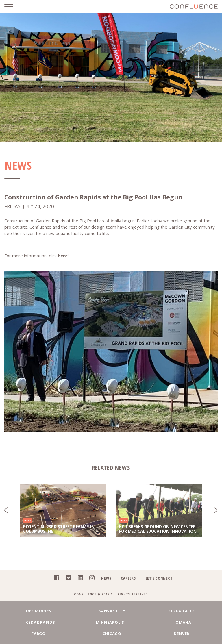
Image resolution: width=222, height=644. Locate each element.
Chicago (111, 634)
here (63, 256)
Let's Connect (159, 578)
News (106, 578)
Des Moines (42, 611)
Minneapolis (111, 622)
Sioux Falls (181, 611)
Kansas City (111, 611)
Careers (128, 578)
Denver (181, 634)
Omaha (181, 622)
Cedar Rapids (41, 622)
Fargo (41, 634)
